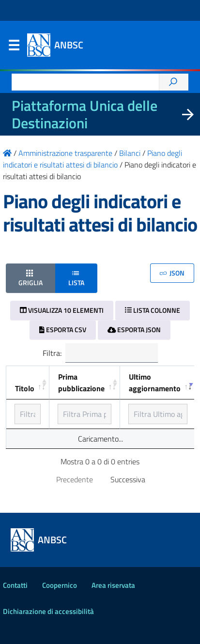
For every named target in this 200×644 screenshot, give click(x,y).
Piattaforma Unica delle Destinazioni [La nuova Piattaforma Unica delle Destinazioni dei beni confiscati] (85, 114)
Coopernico (60, 585)
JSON (172, 273)
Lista (76, 278)
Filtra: (100, 353)
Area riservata (113, 585)
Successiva (128, 479)
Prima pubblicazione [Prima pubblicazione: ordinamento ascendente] (81, 383)
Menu (14, 47)
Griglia (31, 278)
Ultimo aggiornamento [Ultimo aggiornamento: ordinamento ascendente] (155, 383)
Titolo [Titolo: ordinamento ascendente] (25, 388)
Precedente (75, 479)
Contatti (15, 585)
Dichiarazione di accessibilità (48, 611)
